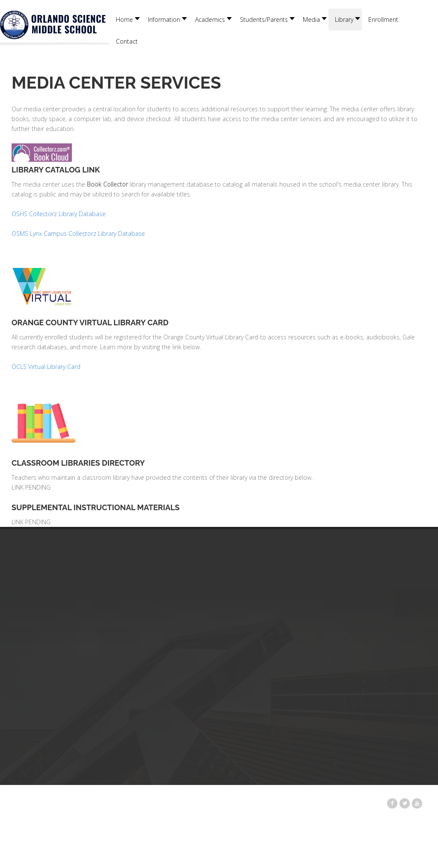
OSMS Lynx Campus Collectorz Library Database (78, 233)
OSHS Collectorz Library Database (59, 214)
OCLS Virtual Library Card (46, 367)
